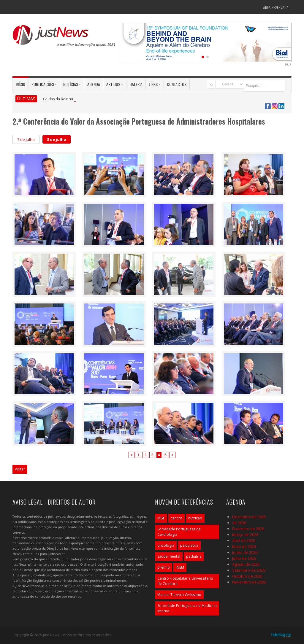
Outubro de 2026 (247, 576)
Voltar (20, 469)
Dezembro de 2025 (249, 517)
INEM (180, 567)
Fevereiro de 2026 (248, 529)
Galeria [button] (136, 84)
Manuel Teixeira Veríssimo (179, 595)
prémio (164, 567)
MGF (161, 518)
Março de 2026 (245, 535)
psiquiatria (189, 545)
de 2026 (239, 523)
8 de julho (57, 139)
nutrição (195, 518)
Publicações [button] (44, 84)
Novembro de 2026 (249, 582)
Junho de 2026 (245, 552)
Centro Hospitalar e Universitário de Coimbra (185, 581)
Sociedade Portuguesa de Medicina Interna (187, 608)
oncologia (166, 545)
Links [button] (155, 84)
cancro (176, 518)
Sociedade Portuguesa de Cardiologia (179, 532)
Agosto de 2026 (246, 564)
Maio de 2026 (244, 546)
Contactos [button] (177, 84)
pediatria (194, 556)
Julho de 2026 (244, 558)
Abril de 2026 (244, 540)
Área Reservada (276, 7)
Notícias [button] (72, 84)
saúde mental (169, 556)
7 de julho (26, 139)
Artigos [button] (115, 84)
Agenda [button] (94, 84)
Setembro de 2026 (248, 570)
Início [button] (20, 84)
